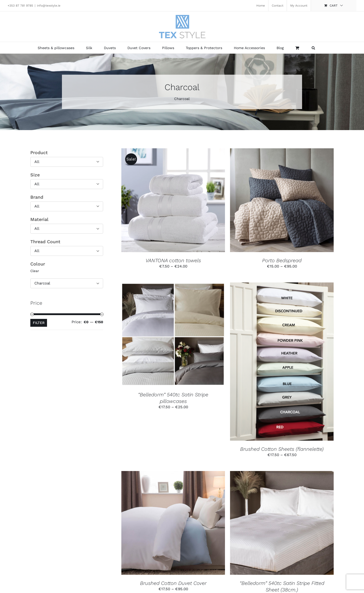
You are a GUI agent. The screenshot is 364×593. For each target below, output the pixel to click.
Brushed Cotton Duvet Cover (173, 583)
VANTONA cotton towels (173, 260)
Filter (39, 323)
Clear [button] (35, 271)
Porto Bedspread (282, 260)
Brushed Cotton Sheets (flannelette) (282, 449)
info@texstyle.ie (49, 6)
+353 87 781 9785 (20, 6)
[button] (313, 48)
